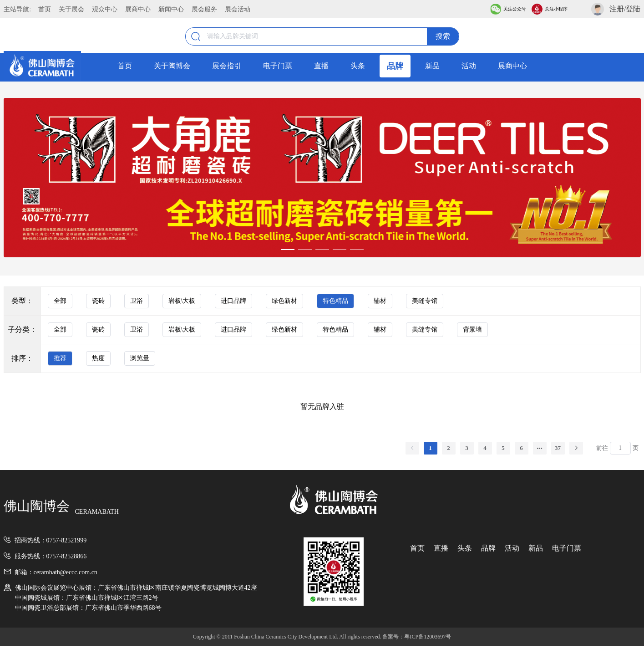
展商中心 (138, 9)
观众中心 (105, 9)
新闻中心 (171, 9)
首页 (45, 9)
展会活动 (238, 9)
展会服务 (205, 9)
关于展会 (72, 9)
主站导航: (18, 9)
